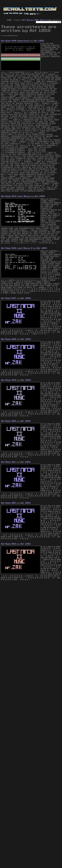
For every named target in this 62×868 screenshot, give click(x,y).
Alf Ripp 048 (9, 339)
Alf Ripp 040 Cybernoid (15, 41)
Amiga (30, 20)
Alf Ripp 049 (9, 380)
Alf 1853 (39, 41)
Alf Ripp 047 (9, 298)
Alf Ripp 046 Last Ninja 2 (17, 248)
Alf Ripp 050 (8, 421)
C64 (24, 20)
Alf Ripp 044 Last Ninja (16, 196)
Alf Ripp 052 (8, 503)
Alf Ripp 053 (8, 544)
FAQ (9, 20)
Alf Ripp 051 (8, 462)
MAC (37, 20)
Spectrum (46, 20)
